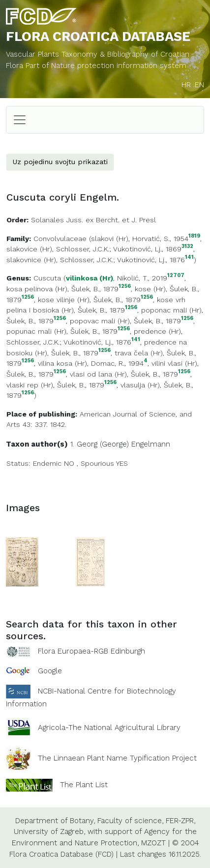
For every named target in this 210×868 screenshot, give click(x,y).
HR (186, 85)
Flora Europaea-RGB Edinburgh (91, 651)
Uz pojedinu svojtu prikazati (60, 162)
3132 (187, 247)
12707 (176, 276)
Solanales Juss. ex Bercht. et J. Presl (93, 220)
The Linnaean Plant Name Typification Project (117, 758)
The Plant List (84, 784)
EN (199, 85)
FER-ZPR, (180, 821)
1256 (125, 287)
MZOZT (153, 843)
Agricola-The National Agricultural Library (109, 728)
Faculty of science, (130, 821)
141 (189, 258)
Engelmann (151, 444)
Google (50, 671)
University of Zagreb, (49, 832)
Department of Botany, (55, 821)
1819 (194, 236)
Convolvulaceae (60, 239)
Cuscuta (47, 278)
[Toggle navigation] (20, 120)
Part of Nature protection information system (106, 66)
